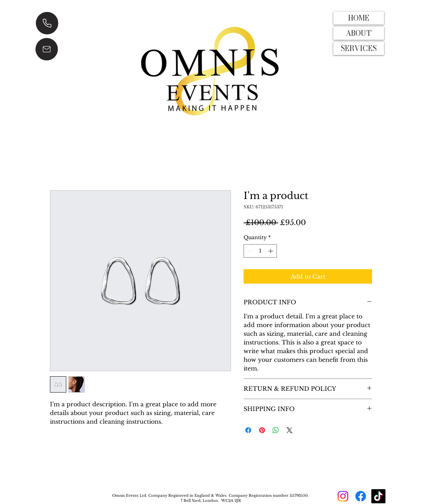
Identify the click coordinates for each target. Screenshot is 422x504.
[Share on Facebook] (248, 430)
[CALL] (47, 23)
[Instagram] (343, 496)
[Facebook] (361, 496)
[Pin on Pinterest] (262, 430)
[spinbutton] (260, 251)
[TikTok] (378, 496)
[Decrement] (249, 251)
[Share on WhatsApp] (276, 430)
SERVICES (359, 48)
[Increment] (271, 251)
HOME (359, 18)
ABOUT (359, 33)
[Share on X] (290, 430)
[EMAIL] (47, 49)
